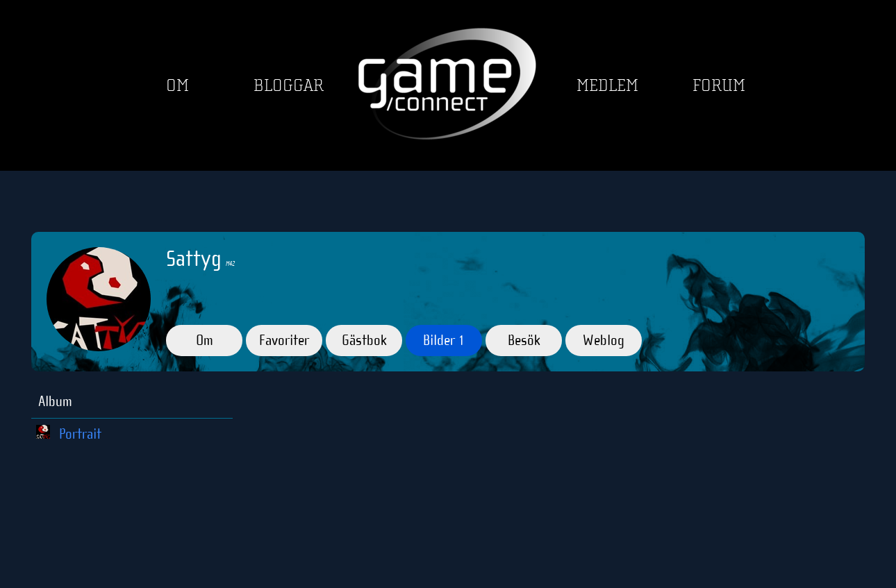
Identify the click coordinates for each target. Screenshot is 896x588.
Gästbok (364, 340)
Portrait (80, 434)
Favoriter (284, 340)
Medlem (607, 86)
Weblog (604, 340)
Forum (719, 86)
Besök (524, 340)
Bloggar (289, 86)
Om (177, 86)
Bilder (444, 340)
